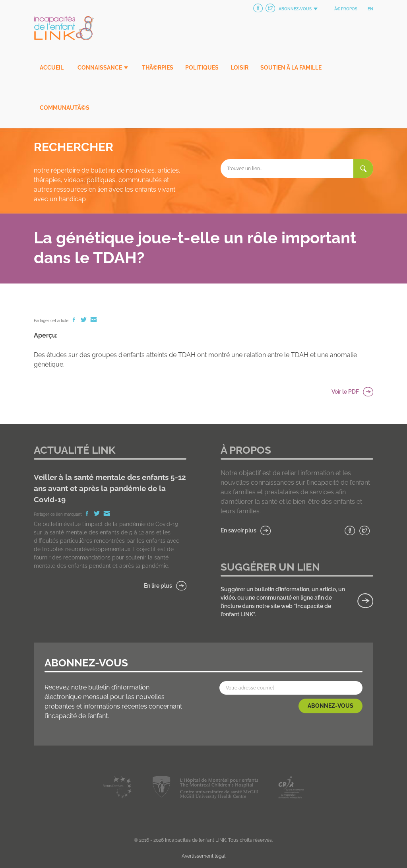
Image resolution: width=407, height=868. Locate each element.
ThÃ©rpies (158, 68)
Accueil (52, 68)
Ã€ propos (346, 9)
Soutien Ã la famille (291, 68)
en (370, 9)
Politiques (202, 68)
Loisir (239, 68)
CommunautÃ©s (65, 108)
